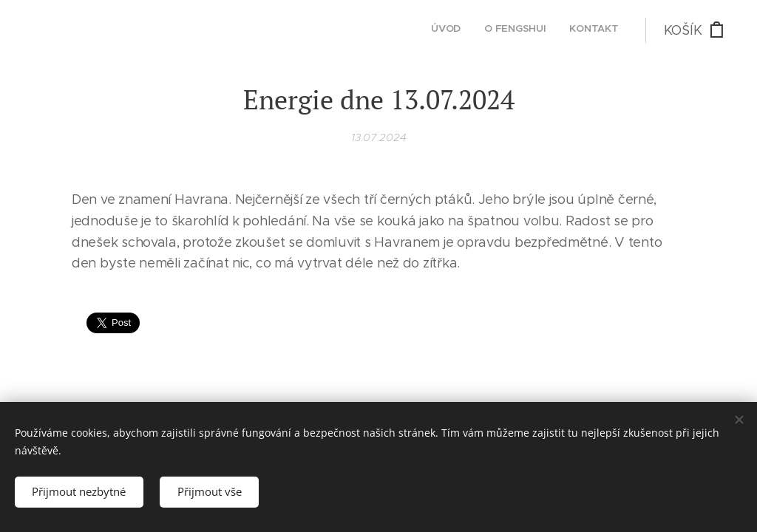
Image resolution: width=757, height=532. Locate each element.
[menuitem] (576, 30)
